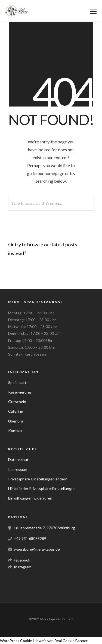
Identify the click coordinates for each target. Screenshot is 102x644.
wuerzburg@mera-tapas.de (37, 549)
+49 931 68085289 (30, 538)
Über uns (16, 421)
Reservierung (20, 392)
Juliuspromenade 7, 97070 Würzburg (44, 528)
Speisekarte (18, 382)
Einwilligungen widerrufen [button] (30, 498)
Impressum (18, 469)
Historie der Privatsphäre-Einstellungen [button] (42, 488)
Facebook (22, 560)
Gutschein (17, 402)
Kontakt (15, 431)
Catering (16, 411)
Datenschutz (19, 460)
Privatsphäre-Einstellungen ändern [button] (38, 479)
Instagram (23, 567)
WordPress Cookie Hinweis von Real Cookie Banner (44, 641)
